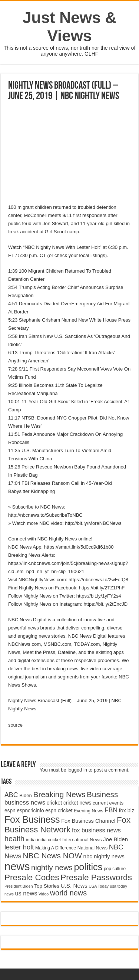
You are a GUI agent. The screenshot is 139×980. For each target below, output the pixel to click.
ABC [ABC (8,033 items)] (11, 795)
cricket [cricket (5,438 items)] (54, 803)
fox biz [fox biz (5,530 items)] (127, 810)
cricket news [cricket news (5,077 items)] (77, 803)
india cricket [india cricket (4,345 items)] (49, 840)
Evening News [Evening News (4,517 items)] (88, 811)
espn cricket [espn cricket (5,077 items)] (59, 811)
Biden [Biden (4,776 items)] (25, 795)
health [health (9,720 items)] (14, 839)
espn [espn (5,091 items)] (10, 811)
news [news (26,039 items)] (17, 866)
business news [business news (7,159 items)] (25, 803)
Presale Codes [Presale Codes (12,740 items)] (32, 877)
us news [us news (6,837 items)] (26, 893)
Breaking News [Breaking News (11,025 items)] (59, 794)
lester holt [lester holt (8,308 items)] (19, 847)
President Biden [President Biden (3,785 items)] (19, 886)
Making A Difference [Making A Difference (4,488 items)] (56, 848)
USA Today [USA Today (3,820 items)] (99, 886)
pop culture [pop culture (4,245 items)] (115, 869)
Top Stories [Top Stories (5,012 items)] (47, 886)
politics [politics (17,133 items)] (88, 867)
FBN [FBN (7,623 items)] (111, 810)
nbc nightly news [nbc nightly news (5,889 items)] (104, 856)
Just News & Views (70, 27)
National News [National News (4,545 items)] (92, 848)
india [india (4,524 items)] (31, 840)
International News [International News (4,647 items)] (82, 840)
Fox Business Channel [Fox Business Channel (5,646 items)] (88, 821)
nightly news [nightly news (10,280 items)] (52, 868)
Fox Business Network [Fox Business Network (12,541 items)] (67, 825)
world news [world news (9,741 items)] (68, 893)
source (15, 725)
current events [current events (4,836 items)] (108, 803)
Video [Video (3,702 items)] (44, 894)
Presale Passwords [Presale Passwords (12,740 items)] (96, 877)
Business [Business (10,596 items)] (102, 794)
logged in (77, 770)
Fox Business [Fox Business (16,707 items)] (32, 819)
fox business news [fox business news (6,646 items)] (96, 830)
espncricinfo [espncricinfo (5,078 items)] (30, 811)
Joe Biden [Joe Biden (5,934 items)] (115, 839)
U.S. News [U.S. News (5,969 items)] (74, 886)
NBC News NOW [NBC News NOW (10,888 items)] (52, 856)
